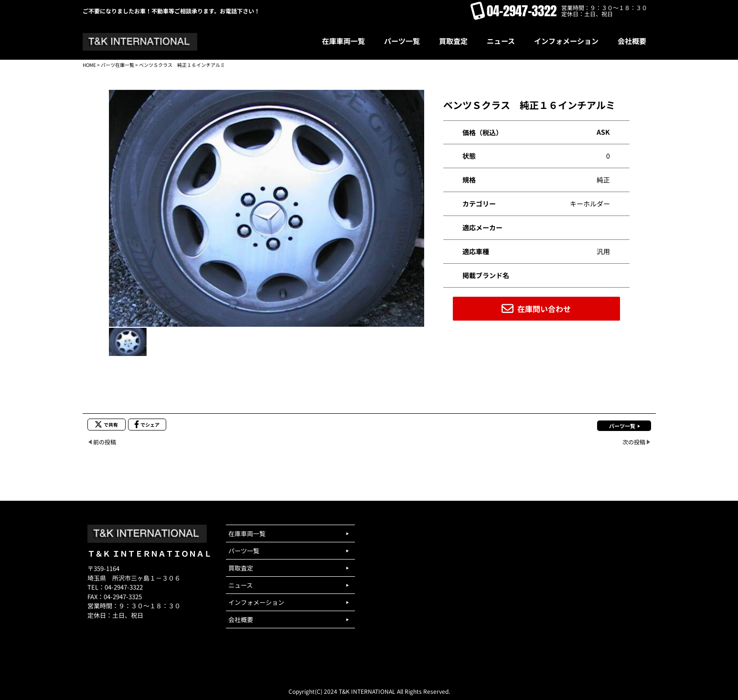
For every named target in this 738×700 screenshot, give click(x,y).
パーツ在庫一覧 (118, 65)
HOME (89, 65)
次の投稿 (634, 442)
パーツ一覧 (622, 426)
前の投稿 (105, 442)
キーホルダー (590, 204)
